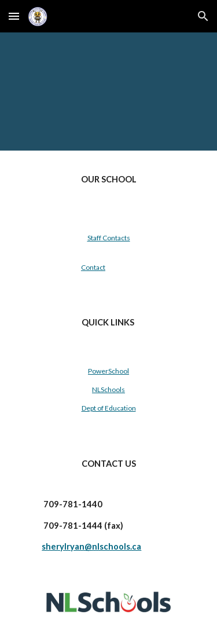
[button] (14, 16)
